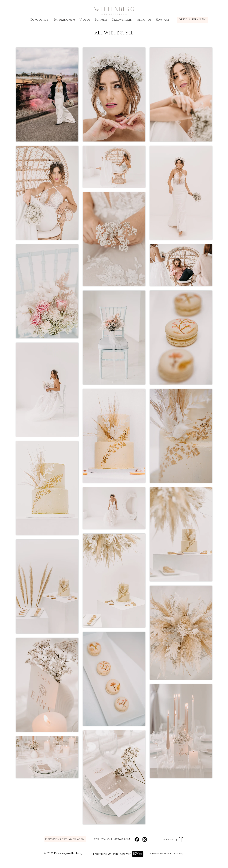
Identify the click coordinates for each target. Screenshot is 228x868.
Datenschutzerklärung (172, 853)
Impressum (155, 853)
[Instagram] (145, 839)
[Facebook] (137, 839)
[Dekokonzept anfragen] (65, 839)
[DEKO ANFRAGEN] (193, 20)
